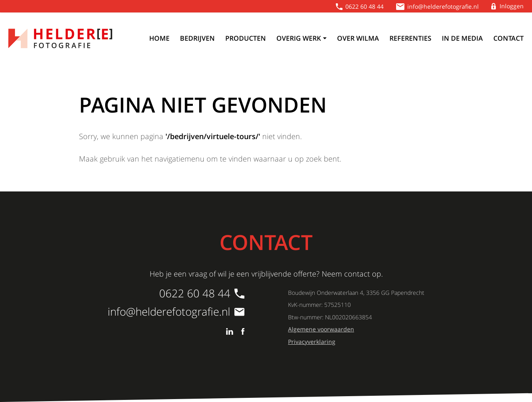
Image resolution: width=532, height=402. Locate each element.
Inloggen (512, 6)
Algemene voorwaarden (321, 329)
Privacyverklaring (312, 342)
